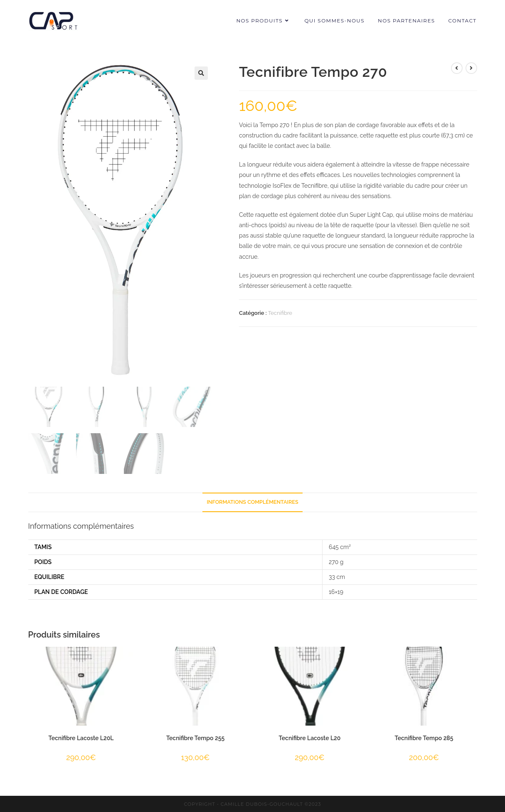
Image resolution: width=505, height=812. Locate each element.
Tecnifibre (280, 313)
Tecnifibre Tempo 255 (195, 737)
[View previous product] (457, 68)
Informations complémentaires (252, 501)
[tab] (252, 502)
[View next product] (471, 68)
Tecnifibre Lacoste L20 (310, 737)
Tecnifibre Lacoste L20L (81, 737)
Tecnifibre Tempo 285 (424, 737)
